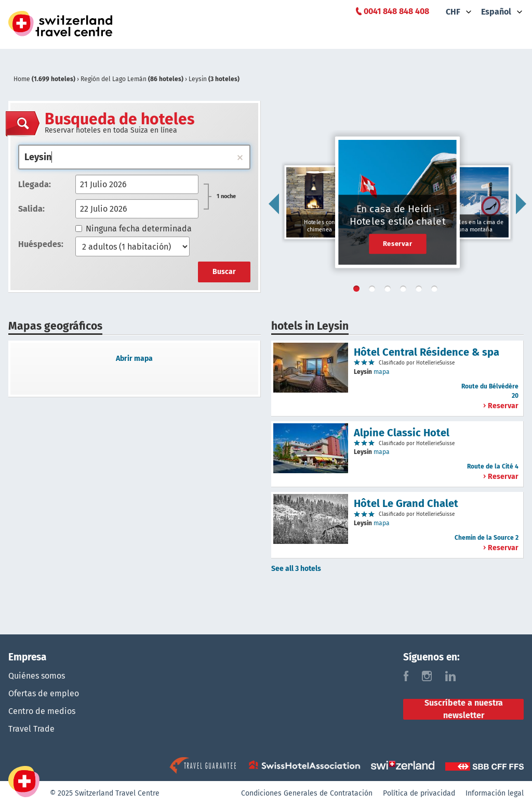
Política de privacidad (419, 793)
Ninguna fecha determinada (134, 229)
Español (496, 12)
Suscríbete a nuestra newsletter (464, 709)
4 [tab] (405, 291)
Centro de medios (42, 711)
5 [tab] (421, 291)
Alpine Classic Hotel (402, 433)
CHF (453, 12)
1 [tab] (358, 291)
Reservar (398, 243)
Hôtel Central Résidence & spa (427, 352)
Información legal (495, 793)
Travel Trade (31, 729)
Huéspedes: (41, 244)
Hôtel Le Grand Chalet (406, 503)
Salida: (31, 209)
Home (45, 79)
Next (521, 204)
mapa (382, 372)
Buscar (224, 272)
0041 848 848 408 (396, 11)
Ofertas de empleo (44, 693)
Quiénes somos (37, 676)
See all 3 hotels (296, 569)
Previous (274, 204)
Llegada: (35, 184)
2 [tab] (374, 291)
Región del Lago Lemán (133, 79)
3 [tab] (390, 291)
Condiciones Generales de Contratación (307, 793)
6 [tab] (436, 291)
